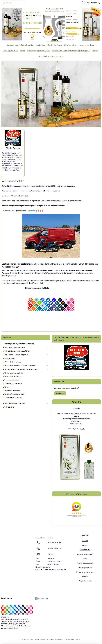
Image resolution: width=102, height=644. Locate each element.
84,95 (83, 429)
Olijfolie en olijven (71, 45)
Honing (23, 51)
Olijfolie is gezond (84, 51)
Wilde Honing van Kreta (27, 362)
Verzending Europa (85, 581)
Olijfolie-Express (13, 148)
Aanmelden (60, 393)
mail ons (50, 554)
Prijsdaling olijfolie (28, 45)
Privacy (8, 387)
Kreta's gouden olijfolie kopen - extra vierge (20, 344)
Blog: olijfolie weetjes (46, 56)
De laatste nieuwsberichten (14, 373)
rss (48, 640)
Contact (95, 51)
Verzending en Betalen (85, 568)
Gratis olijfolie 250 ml (11, 51)
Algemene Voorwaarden (14, 384)
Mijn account (94, 3)
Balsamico (31, 51)
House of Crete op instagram (15, 394)
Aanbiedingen (41, 45)
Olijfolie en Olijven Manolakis (27, 347)
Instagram (60, 56)
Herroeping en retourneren (85, 572)
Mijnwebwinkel (76, 640)
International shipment (13, 391)
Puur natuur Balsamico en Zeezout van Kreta (27, 366)
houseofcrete (41, 599)
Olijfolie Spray (10, 407)
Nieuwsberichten (85, 550)
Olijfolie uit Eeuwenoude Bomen (64, 51)
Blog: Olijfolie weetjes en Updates (27, 355)
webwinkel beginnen (56, 640)
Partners (85, 576)
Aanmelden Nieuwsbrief (85, 554)
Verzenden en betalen (13, 380)
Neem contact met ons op (14, 376)
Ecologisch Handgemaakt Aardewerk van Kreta (27, 369)
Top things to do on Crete (14, 398)
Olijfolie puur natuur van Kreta (27, 404)
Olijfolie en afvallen (43, 51)
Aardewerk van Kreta (87, 45)
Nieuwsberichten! (13, 45)
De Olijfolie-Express (55, 45)
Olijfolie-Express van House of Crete (27, 351)
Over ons (85, 541)
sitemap (43, 640)
